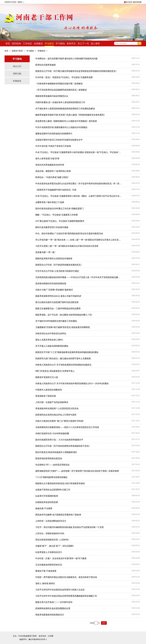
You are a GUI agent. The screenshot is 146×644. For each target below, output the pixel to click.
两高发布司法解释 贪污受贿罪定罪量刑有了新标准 (58, 515)
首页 (8, 44)
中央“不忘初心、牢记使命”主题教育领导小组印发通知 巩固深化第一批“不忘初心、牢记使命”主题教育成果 (79, 152)
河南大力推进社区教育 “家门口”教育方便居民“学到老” (60, 421)
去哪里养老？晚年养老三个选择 (50, 202)
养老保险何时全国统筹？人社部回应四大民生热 (57, 409)
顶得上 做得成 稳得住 (45, 583)
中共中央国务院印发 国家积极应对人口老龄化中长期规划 (61, 127)
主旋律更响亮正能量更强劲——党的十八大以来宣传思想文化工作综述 (67, 427)
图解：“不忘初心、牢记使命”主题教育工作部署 (57, 215)
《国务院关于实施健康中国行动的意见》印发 (56, 190)
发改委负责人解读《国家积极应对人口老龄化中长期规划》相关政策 (66, 121)
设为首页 (128, 2)
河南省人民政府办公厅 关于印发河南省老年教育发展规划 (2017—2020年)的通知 (72, 384)
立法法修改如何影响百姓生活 (49, 565)
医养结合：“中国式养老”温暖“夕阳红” (52, 177)
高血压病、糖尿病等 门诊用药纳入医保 (53, 171)
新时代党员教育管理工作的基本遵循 (52, 227)
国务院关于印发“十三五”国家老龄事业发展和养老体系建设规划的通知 (67, 352)
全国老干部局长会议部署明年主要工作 (53, 490)
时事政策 (41, 51)
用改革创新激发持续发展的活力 (50, 615)
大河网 (51, 636)
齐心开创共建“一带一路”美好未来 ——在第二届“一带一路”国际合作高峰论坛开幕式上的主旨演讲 (79, 240)
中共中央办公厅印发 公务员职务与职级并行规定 (57, 271)
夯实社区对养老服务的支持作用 (50, 165)
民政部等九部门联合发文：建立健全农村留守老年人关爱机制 (63, 359)
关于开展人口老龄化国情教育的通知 (52, 346)
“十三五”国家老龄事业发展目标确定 (51, 477)
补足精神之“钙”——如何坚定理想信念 (52, 465)
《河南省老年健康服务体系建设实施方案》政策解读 (59, 84)
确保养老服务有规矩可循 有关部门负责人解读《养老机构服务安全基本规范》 (71, 115)
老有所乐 (71, 44)
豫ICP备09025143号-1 (38, 639)
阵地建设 (49, 44)
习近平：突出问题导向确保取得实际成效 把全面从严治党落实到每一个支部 (70, 527)
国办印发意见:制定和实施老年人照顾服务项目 (56, 452)
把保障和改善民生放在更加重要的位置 (53, 608)
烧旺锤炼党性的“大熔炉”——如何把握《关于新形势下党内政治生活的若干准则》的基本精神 (77, 471)
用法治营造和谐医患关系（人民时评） (53, 540)
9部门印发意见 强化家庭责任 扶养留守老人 (55, 371)
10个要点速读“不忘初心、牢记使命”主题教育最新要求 (60, 221)
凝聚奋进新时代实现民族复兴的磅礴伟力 (54, 134)
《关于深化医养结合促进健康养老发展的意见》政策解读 (61, 90)
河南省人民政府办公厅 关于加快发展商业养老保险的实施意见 (63, 365)
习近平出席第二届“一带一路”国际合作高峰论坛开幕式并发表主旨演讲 (67, 246)
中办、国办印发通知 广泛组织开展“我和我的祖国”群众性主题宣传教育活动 (69, 234)
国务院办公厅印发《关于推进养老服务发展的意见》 (59, 265)
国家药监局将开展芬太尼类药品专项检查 (54, 259)
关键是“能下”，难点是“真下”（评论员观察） (55, 546)
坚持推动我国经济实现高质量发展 (51, 284)
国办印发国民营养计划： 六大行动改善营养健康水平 (59, 440)
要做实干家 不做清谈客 (46, 571)
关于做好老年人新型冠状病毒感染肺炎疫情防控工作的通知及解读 (65, 109)
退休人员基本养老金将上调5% (49, 340)
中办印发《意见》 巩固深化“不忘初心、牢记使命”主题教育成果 (64, 77)
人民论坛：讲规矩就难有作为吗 (50, 533)
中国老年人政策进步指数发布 (49, 390)
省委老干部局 (17, 51)
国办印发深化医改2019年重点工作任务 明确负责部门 (59, 209)
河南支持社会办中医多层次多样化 (51, 334)
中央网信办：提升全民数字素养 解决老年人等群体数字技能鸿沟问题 (66, 59)
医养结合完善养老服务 (46, 65)
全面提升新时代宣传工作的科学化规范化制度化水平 (59, 140)
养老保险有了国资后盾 (46, 396)
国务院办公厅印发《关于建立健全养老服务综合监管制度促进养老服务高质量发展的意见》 (76, 71)
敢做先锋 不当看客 (44, 508)
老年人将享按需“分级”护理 (47, 159)
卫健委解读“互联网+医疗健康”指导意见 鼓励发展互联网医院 (63, 327)
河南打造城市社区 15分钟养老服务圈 (52, 433)
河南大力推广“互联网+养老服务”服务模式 (54, 290)
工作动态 (27, 44)
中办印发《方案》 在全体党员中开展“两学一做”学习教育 (61, 558)
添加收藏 (137, 2)
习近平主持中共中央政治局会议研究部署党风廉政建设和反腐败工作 (66, 596)
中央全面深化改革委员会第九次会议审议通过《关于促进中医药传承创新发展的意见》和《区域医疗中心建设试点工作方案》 (79, 184)
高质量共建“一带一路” (45, 252)
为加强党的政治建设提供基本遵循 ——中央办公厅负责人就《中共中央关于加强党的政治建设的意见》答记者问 (79, 277)
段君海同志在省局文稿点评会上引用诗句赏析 (56, 415)
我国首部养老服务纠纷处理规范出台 (52, 96)
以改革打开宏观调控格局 (47, 496)
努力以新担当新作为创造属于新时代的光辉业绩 (57, 302)
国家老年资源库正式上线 (47, 377)
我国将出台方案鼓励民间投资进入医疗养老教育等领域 (60, 483)
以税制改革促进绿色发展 (47, 502)
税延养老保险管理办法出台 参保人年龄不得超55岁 (58, 296)
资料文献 (17, 74)
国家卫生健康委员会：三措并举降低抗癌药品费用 (58, 309)
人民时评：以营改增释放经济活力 (51, 521)
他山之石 (17, 66)
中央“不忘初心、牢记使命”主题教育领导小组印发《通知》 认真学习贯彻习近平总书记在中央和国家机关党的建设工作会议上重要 (79, 196)
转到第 (92, 623)
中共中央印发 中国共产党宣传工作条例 (53, 146)
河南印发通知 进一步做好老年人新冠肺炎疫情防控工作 (60, 102)
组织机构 (16, 44)
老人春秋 (95, 44)
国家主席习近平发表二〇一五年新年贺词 (54, 602)
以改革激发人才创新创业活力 (49, 552)
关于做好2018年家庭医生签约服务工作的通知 (56, 321)
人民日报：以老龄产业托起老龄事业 (52, 402)
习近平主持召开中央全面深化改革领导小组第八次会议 (60, 590)
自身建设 (38, 44)
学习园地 (60, 44)
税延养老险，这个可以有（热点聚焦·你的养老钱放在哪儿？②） (64, 315)
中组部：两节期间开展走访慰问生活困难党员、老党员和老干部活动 (66, 577)
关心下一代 (83, 44)
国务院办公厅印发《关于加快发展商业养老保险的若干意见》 (63, 446)
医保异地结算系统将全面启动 (49, 458)
